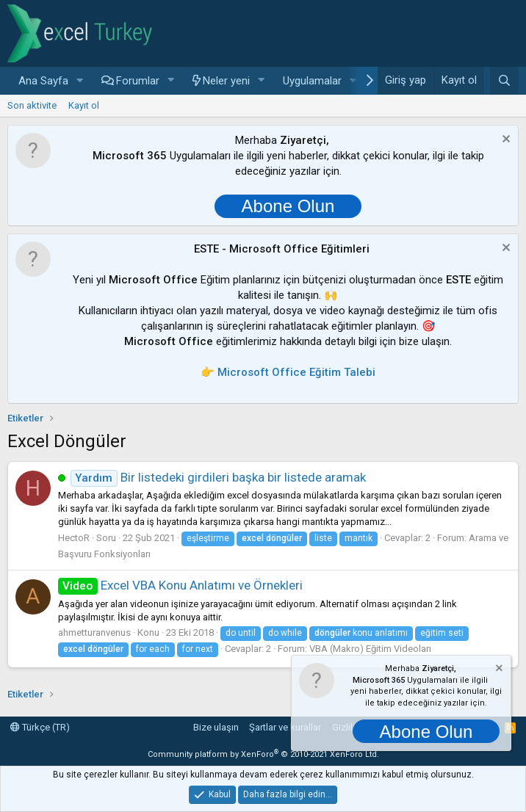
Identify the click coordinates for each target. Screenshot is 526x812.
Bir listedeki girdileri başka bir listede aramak (218, 477)
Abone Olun (288, 206)
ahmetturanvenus (94, 632)
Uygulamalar (312, 81)
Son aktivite (32, 105)
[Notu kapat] (504, 141)
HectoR (74, 538)
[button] (80, 81)
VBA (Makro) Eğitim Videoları (370, 649)
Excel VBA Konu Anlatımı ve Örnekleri (180, 585)
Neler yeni (226, 81)
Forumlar (138, 81)
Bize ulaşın (216, 727)
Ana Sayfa (43, 81)
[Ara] (504, 81)
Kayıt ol (84, 105)
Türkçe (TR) (40, 727)
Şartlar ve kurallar (285, 727)
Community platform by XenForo (263, 754)
